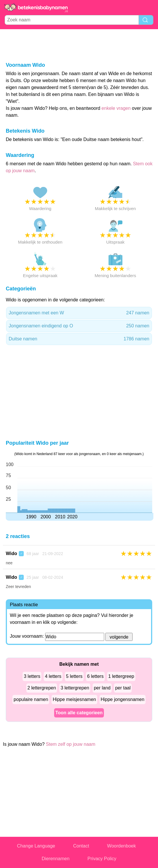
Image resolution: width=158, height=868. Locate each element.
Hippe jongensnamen (123, 699)
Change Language (36, 846)
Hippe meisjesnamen (74, 699)
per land (102, 688)
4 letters (53, 676)
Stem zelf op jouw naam (71, 744)
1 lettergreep (121, 676)
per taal (123, 688)
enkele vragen (116, 108)
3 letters (32, 676)
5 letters (74, 676)
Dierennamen (56, 859)
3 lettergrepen (75, 688)
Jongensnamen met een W (79, 313)
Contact (81, 846)
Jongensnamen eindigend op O (79, 326)
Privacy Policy (102, 859)
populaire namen (31, 699)
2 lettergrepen (42, 688)
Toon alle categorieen (79, 713)
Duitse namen (79, 339)
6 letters (95, 676)
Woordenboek (121, 846)
